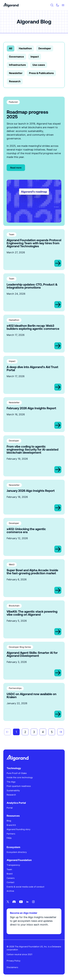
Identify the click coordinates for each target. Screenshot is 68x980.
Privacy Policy (13, 961)
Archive (10, 891)
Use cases (39, 65)
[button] (7, 732)
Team (9, 869)
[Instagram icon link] (33, 902)
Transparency (13, 865)
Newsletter (16, 73)
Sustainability (13, 790)
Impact (35, 57)
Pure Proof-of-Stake (17, 773)
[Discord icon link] (14, 902)
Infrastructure (17, 65)
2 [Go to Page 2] (25, 732)
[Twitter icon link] (8, 902)
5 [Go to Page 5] (52, 732)
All (11, 48)
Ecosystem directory (17, 852)
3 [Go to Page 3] (34, 732)
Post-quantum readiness (19, 786)
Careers (11, 878)
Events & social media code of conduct (25, 887)
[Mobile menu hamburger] (63, 5)
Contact (10, 882)
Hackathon (25, 48)
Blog (9, 821)
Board (10, 874)
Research (15, 81)
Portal (10, 808)
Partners (11, 834)
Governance (16, 57)
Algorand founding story (18, 829)
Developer (45, 48)
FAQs (9, 838)
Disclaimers (12, 967)
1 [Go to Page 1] (16, 732)
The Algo (11, 782)
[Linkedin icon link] (27, 902)
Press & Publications (41, 73)
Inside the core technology (20, 777)
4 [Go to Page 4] (43, 732)
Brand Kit (11, 825)
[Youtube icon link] (21, 902)
